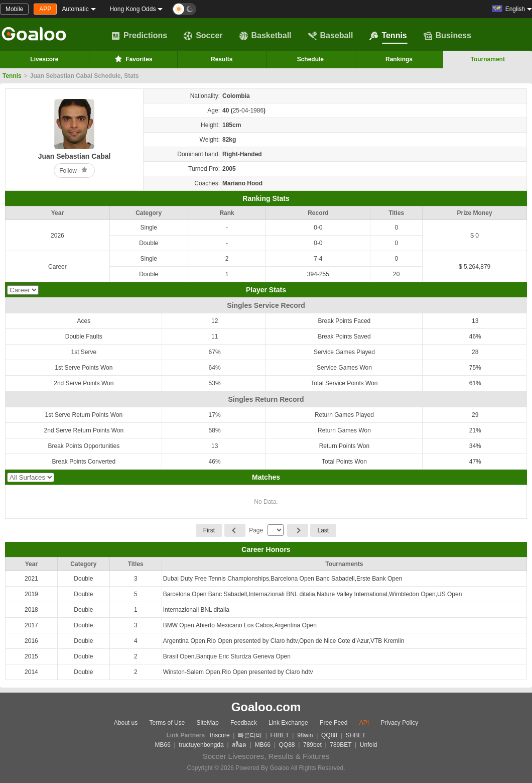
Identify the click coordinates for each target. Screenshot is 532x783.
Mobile (14, 9)
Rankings (399, 59)
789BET (341, 745)
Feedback (244, 723)
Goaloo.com (266, 707)
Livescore (44, 59)
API (364, 723)
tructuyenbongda (201, 745)
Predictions (139, 36)
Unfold (369, 745)
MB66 (162, 745)
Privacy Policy (399, 723)
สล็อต (239, 745)
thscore (220, 735)
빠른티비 (250, 735)
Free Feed (334, 723)
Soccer (203, 36)
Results (222, 59)
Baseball (331, 36)
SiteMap (208, 723)
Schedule (310, 59)
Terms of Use (167, 723)
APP (45, 9)
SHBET (355, 735)
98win (305, 735)
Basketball (265, 36)
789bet (312, 745)
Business (447, 36)
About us (126, 723)
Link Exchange (288, 723)
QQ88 (329, 735)
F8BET (280, 735)
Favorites (133, 59)
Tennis (388, 36)
